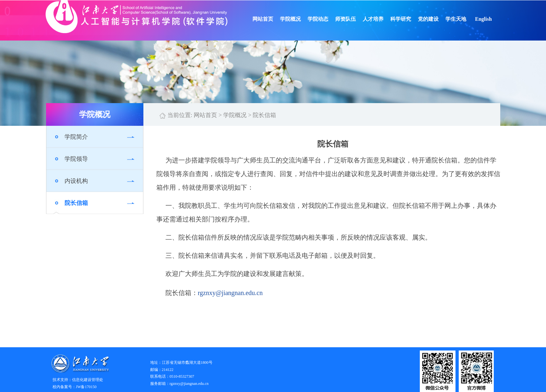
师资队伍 (354, 19)
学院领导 (76, 159)
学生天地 (464, 19)
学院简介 (76, 137)
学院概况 (299, 19)
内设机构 (76, 181)
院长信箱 (76, 203)
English (492, 19)
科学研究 (409, 19)
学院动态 (326, 19)
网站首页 (271, 19)
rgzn (204, 293)
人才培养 (382, 19)
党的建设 (437, 19)
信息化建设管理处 (88, 380)
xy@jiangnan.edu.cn (236, 293)
